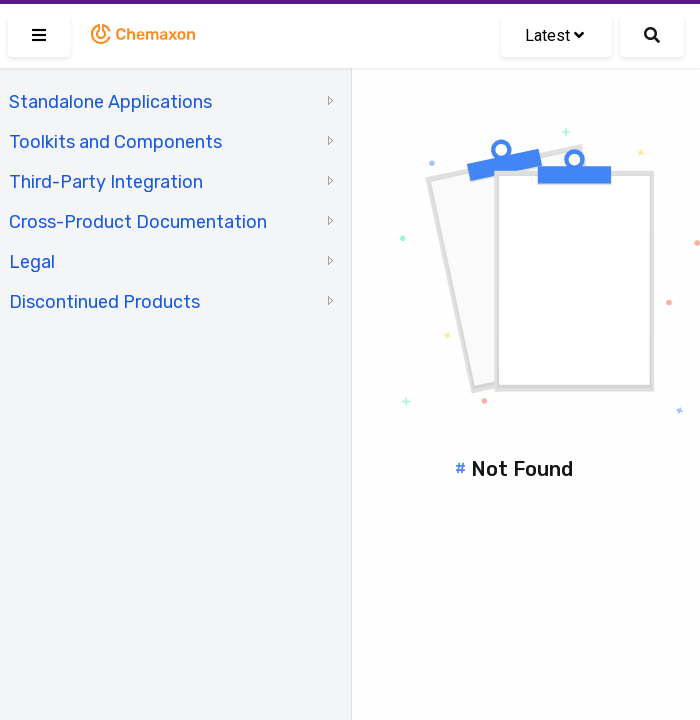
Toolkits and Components (115, 142)
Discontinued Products (104, 302)
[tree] (175, 200)
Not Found (522, 469)
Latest (554, 35)
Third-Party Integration (106, 182)
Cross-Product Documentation (138, 222)
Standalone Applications (110, 102)
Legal (32, 262)
